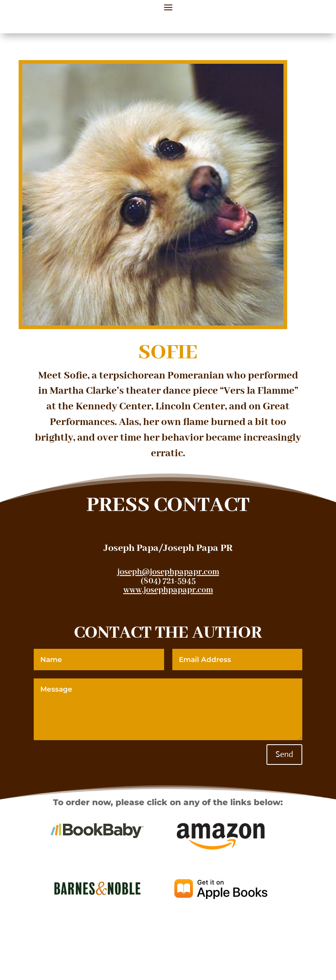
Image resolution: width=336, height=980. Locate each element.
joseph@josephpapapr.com (168, 572)
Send (284, 754)
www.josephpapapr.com (168, 590)
